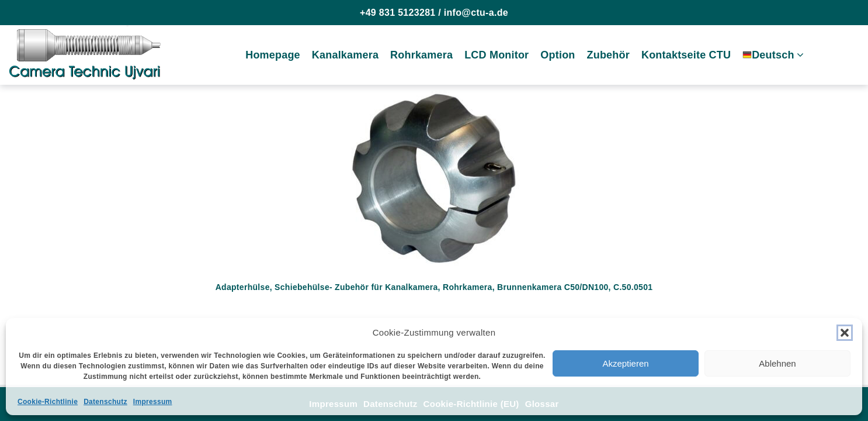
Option (558, 55)
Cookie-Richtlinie (48, 402)
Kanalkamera (345, 55)
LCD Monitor (497, 55)
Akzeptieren (625, 363)
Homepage (273, 55)
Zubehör (608, 55)
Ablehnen (777, 363)
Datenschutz (105, 402)
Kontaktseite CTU (686, 55)
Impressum (153, 402)
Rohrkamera (421, 55)
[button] (845, 333)
